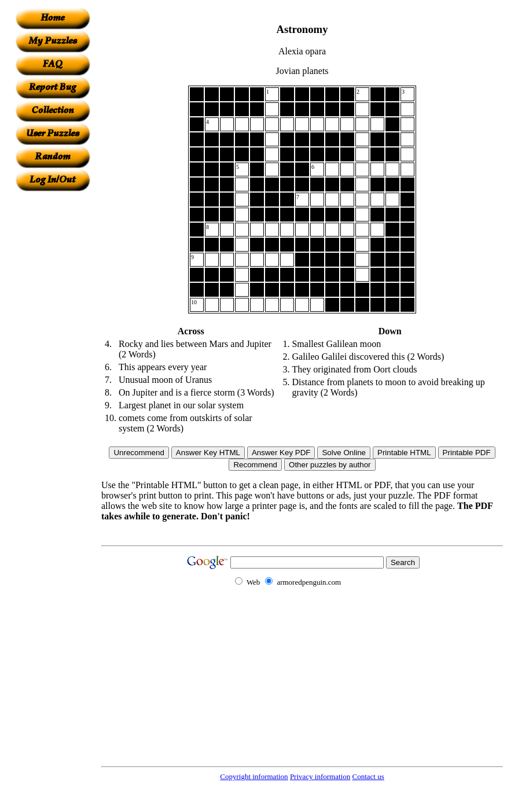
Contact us (368, 776)
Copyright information (254, 776)
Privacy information (320, 776)
